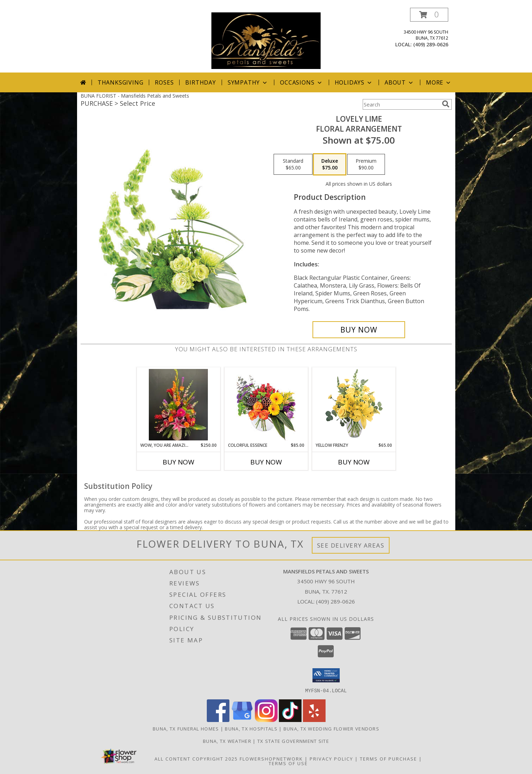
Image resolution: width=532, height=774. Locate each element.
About (399, 82)
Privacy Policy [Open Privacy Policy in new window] (331, 758)
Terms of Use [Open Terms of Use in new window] (288, 763)
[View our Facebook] (218, 720)
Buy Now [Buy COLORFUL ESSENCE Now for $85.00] (266, 462)
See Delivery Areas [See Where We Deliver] (351, 545)
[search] (446, 104)
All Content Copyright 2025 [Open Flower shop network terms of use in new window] (196, 758)
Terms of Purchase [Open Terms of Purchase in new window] (388, 758)
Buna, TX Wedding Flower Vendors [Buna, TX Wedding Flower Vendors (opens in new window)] (331, 728)
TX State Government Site (293, 741)
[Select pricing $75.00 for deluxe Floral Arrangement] (330, 164)
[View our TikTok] (290, 720)
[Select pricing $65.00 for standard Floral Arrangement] (293, 164)
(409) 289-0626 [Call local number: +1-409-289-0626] (431, 44)
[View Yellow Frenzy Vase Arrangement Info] (354, 405)
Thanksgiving (121, 82)
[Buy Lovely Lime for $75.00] (359, 330)
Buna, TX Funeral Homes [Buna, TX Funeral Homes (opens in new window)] (186, 728)
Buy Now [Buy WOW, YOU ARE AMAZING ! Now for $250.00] (179, 462)
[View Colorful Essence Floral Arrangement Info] (266, 405)
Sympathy (248, 82)
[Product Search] (401, 104)
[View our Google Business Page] (242, 720)
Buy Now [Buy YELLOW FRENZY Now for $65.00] (354, 462)
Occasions (301, 82)
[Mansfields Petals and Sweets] (266, 40)
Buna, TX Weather (227, 741)
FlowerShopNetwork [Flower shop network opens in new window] (271, 758)
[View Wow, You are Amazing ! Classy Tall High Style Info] (178, 405)
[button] (429, 15)
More (439, 82)
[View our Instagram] (266, 720)
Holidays (354, 82)
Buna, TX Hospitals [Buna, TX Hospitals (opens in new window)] (251, 728)
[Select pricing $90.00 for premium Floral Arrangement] (366, 164)
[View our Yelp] (314, 720)
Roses (164, 82)
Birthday (200, 82)
